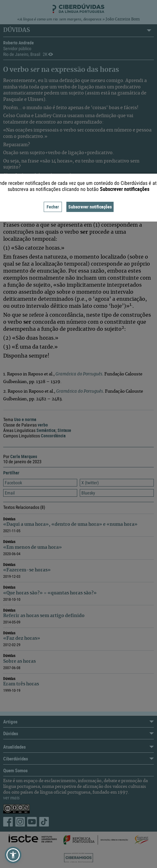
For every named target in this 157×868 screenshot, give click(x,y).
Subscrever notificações (90, 207)
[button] (13, 855)
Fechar (53, 207)
